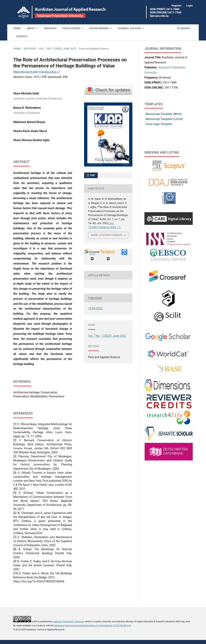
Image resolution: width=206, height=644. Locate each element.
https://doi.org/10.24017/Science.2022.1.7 (37, 72)
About (31, 28)
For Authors (72, 28)
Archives (50, 28)
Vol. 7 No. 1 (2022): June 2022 (58, 49)
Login (189, 6)
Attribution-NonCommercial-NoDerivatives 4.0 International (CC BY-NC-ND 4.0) (93, 626)
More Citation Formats (107, 235)
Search (184, 28)
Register (177, 6)
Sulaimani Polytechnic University (69, 622)
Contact (22, 36)
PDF (92, 175)
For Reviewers (99, 28)
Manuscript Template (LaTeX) (164, 119)
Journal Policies (130, 28)
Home (17, 28)
